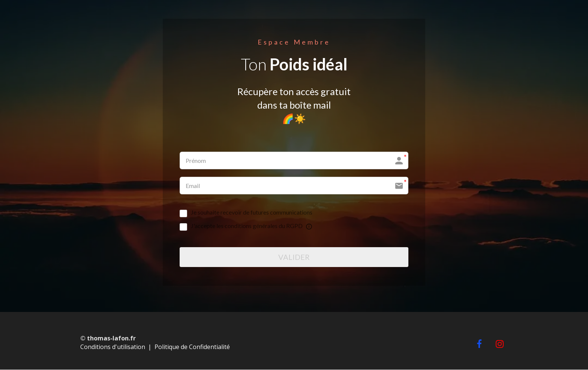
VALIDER (294, 257)
